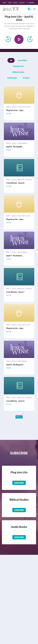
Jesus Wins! (22, 60)
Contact (22, 2)
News (10, 2)
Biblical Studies (18, 72)
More (19, 417)
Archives (26, 78)
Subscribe (19, 483)
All (11, 60)
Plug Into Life (18, 66)
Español (31, 2)
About (5, 2)
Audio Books (12, 78)
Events (15, 2)
